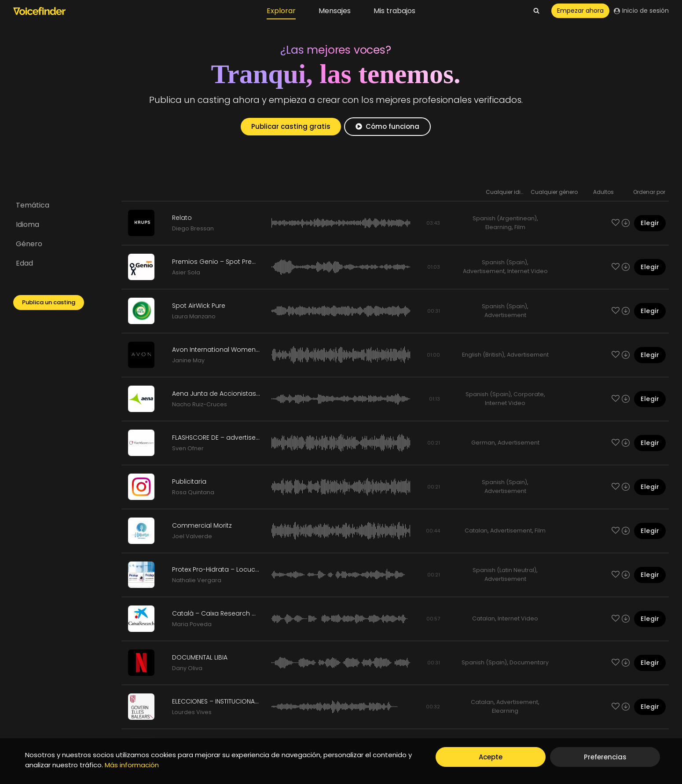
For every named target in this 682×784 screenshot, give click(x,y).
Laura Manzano (194, 316)
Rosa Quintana (193, 492)
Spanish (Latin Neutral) (504, 570)
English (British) (483, 355)
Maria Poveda (192, 624)
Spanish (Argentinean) (505, 218)
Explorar (281, 11)
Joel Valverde (192, 536)
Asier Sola (186, 272)
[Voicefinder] (39, 11)
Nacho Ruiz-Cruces (200, 404)
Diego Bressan (193, 228)
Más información (132, 765)
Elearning (499, 227)
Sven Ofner (188, 448)
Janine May (188, 360)
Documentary (529, 662)
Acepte (491, 757)
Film (520, 227)
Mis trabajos (394, 11)
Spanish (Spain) (504, 262)
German (483, 443)
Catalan (476, 531)
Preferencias (605, 757)
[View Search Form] (536, 11)
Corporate (529, 394)
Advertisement (484, 271)
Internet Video (528, 271)
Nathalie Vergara (197, 580)
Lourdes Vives (192, 712)
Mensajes (335, 11)
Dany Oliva (187, 668)
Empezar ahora (580, 11)
